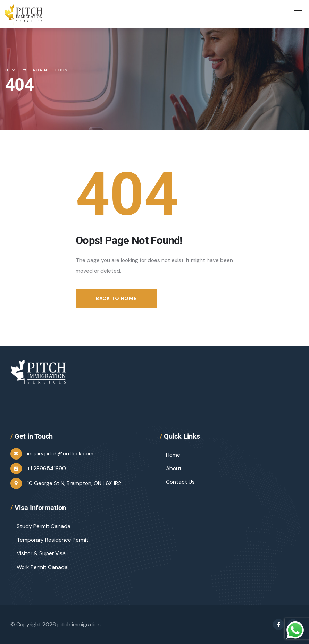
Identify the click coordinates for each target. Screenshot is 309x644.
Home (173, 455)
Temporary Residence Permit (53, 540)
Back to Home (116, 298)
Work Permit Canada (42, 567)
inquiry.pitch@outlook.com (60, 453)
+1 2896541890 (47, 468)
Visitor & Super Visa (41, 553)
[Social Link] (278, 625)
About (174, 468)
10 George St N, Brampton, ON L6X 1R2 (74, 483)
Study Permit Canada (44, 526)
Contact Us (180, 482)
